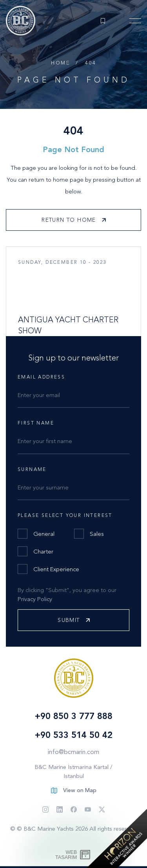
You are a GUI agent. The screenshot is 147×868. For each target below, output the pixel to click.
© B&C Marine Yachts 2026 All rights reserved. (77, 829)
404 (90, 63)
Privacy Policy (35, 599)
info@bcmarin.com (73, 752)
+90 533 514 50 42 (74, 735)
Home (60, 63)
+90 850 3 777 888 (74, 716)
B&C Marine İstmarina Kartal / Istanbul (73, 771)
